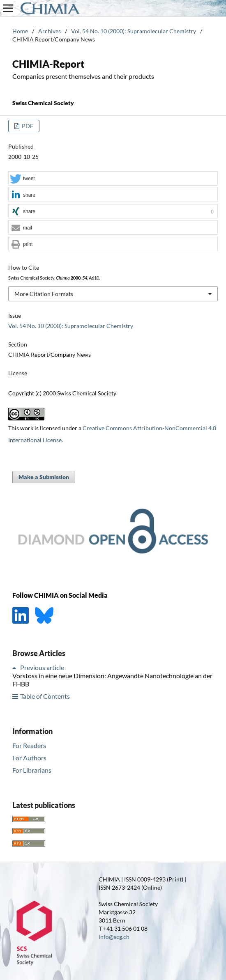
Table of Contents (45, 696)
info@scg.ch (114, 937)
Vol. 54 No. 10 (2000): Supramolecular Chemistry (134, 31)
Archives (50, 31)
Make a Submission (44, 477)
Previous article (42, 667)
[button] (113, 179)
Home (20, 31)
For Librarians (32, 770)
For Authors (29, 758)
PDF (27, 126)
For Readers (29, 745)
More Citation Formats (44, 294)
